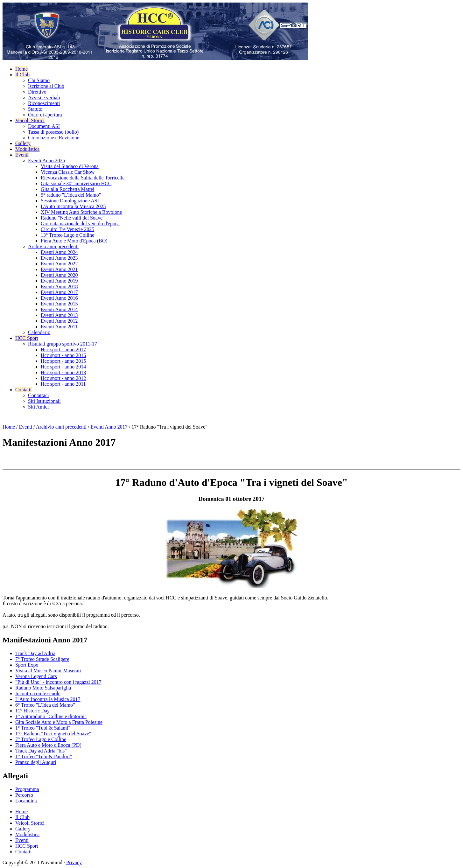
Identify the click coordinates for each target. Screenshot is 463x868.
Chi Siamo (39, 80)
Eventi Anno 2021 (59, 269)
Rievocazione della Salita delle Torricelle (83, 178)
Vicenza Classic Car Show (68, 172)
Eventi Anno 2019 (59, 281)
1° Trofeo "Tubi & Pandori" (44, 756)
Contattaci (39, 395)
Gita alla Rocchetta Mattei (67, 189)
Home (21, 69)
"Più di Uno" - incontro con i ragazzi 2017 (58, 682)
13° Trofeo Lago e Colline (67, 235)
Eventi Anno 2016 (59, 298)
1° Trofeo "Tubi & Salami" (43, 728)
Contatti (24, 390)
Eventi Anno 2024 (59, 252)
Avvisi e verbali (44, 98)
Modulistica (27, 149)
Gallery (23, 143)
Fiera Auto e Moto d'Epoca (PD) (48, 745)
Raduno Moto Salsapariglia (43, 688)
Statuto (35, 109)
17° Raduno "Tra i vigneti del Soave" (53, 734)
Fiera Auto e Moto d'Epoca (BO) (74, 241)
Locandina (26, 801)
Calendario (39, 332)
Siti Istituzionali (44, 401)
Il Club (22, 75)
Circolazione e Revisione (54, 138)
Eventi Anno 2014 (59, 309)
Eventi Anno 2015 (59, 304)
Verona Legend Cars (36, 676)
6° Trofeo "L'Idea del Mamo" (45, 705)
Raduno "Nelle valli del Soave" (73, 218)
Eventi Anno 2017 (59, 292)
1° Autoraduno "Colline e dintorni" (51, 716)
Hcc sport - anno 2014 (63, 367)
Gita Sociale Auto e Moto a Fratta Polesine (59, 722)
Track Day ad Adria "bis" (41, 751)
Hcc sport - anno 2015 (63, 361)
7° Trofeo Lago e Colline (41, 739)
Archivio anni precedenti (53, 246)
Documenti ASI (44, 126)
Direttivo (37, 92)
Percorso (24, 795)
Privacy (74, 862)
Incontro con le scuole (38, 693)
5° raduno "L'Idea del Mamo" (71, 195)
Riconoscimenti (44, 103)
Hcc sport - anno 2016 (63, 355)
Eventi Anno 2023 (59, 258)
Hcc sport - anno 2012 (63, 378)
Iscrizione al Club (46, 86)
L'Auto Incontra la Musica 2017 (48, 699)
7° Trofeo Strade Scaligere (42, 659)
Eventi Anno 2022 (59, 264)
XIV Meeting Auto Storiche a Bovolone (81, 212)
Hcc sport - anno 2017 (63, 350)
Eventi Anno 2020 (59, 275)
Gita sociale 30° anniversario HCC (76, 183)
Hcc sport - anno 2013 (63, 372)
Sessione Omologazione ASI (70, 201)
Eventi (22, 155)
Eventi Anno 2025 (46, 161)
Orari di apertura (45, 115)
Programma (27, 789)
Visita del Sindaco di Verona (70, 166)
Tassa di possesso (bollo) (53, 132)
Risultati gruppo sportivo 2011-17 (63, 344)
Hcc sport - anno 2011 (63, 384)
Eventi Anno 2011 (59, 327)
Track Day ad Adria (35, 653)
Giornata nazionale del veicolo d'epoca (80, 224)
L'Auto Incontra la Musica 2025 (73, 206)
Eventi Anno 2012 (59, 321)
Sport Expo (27, 665)
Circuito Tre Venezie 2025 (67, 229)
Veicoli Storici (30, 120)
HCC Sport (27, 338)
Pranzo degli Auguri (36, 762)
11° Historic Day (32, 711)
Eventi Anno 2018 (59, 287)
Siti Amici (38, 407)
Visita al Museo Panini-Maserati (48, 671)
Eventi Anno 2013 (59, 315)
